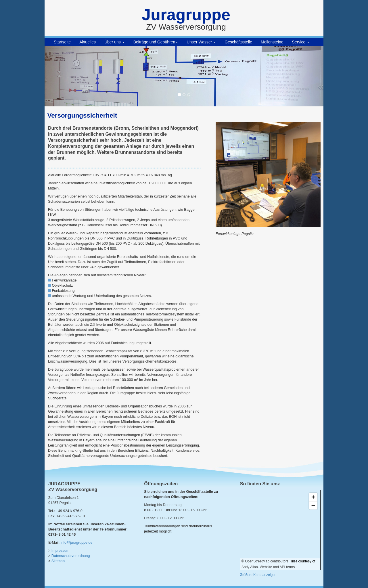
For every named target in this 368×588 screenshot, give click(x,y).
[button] (66, 76)
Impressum (60, 551)
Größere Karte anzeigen (258, 575)
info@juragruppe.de (77, 543)
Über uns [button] (115, 42)
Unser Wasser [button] (201, 42)
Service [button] (301, 42)
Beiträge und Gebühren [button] (156, 42)
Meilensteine (272, 42)
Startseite (62, 42)
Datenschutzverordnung (71, 556)
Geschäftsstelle (238, 42)
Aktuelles (88, 42)
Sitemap (58, 561)
